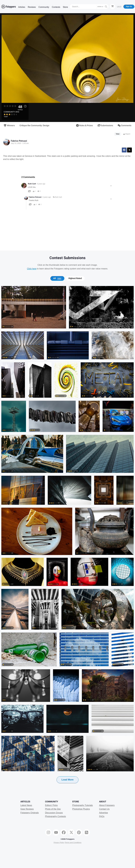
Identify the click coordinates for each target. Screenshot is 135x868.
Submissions (105, 126)
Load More (67, 780)
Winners (9, 126)
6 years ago (41, 184)
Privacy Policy (59, 842)
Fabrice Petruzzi (19, 141)
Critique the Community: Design (34, 126)
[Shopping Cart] (112, 6)
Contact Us (104, 809)
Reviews (32, 7)
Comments (125, 126)
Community (44, 7)
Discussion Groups (54, 813)
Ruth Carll (32, 184)
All (57, 278)
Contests (56, 7)
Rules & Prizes (85, 126)
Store (65, 7)
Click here (32, 269)
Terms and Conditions (73, 842)
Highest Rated (75, 278)
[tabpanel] (67, 539)
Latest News (26, 805)
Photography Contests (56, 816)
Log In (119, 6)
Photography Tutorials (83, 805)
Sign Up (129, 6)
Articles (22, 7)
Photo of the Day (53, 809)
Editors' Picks (51, 805)
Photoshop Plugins (81, 809)
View (118, 134)
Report (127, 134)
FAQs (102, 816)
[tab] (57, 278)
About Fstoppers (107, 805)
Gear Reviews (27, 809)
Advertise (104, 813)
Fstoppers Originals (30, 813)
